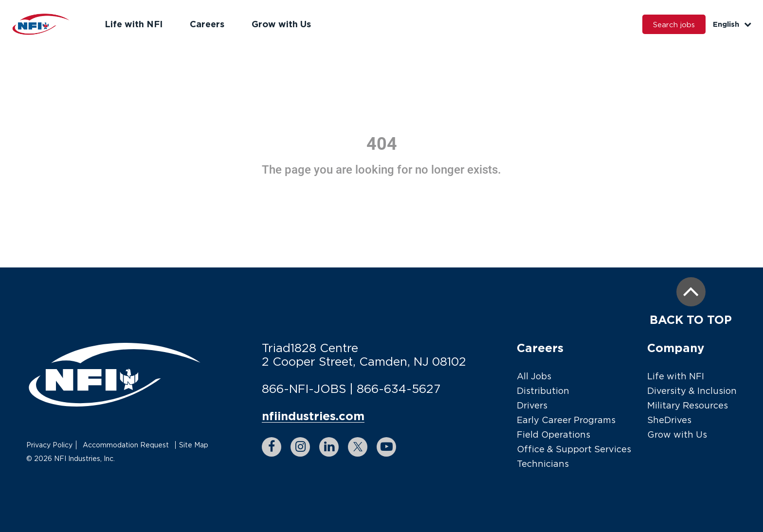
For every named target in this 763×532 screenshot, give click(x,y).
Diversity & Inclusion (692, 391)
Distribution (543, 391)
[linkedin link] (329, 447)
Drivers (532, 405)
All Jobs (534, 376)
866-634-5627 (399, 389)
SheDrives (669, 420)
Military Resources (688, 405)
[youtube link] (386, 447)
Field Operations (554, 434)
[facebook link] (272, 447)
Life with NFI (134, 24)
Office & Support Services (574, 449)
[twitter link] (358, 447)
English (732, 24)
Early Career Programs (566, 420)
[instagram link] (300, 447)
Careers (207, 24)
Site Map (194, 445)
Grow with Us (281, 24)
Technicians (543, 464)
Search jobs (674, 24)
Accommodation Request (126, 445)
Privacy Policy (49, 445)
